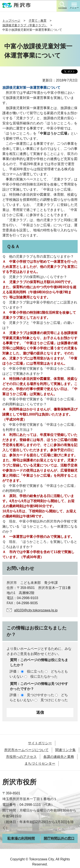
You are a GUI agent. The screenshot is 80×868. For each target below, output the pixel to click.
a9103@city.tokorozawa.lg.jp (36, 610)
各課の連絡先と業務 (59, 757)
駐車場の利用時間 (21, 838)
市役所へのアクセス (21, 757)
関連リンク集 (65, 750)
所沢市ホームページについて (26, 750)
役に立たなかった (44, 676)
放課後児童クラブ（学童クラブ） (25, 25)
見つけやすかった (41, 695)
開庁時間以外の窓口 (59, 838)
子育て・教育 (38, 21)
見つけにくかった (54, 700)
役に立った (35, 671)
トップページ (11, 21)
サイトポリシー (40, 743)
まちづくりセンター (40, 763)
